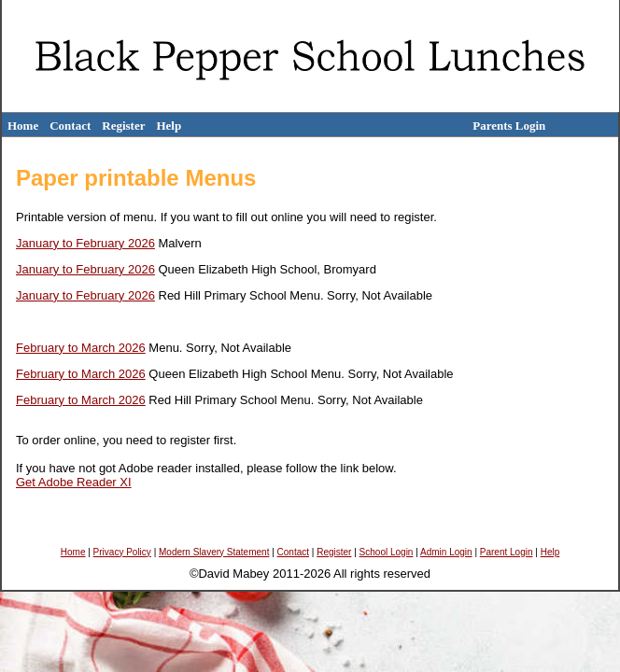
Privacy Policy (122, 552)
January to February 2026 (85, 243)
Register (123, 126)
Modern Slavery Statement (214, 552)
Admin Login (446, 552)
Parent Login (507, 552)
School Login (387, 552)
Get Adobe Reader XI (74, 482)
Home (23, 126)
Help (169, 126)
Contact (70, 126)
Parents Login (509, 126)
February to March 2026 (81, 348)
